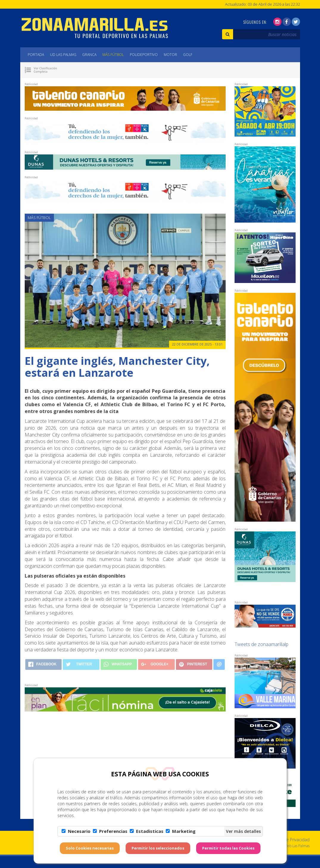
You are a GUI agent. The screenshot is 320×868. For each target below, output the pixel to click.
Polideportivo (144, 55)
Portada (36, 55)
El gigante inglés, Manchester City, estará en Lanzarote (117, 367)
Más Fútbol (113, 55)
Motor (170, 55)
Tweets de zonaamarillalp (262, 644)
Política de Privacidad (289, 840)
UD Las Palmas (63, 55)
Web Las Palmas (297, 846)
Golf (188, 55)
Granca (89, 55)
